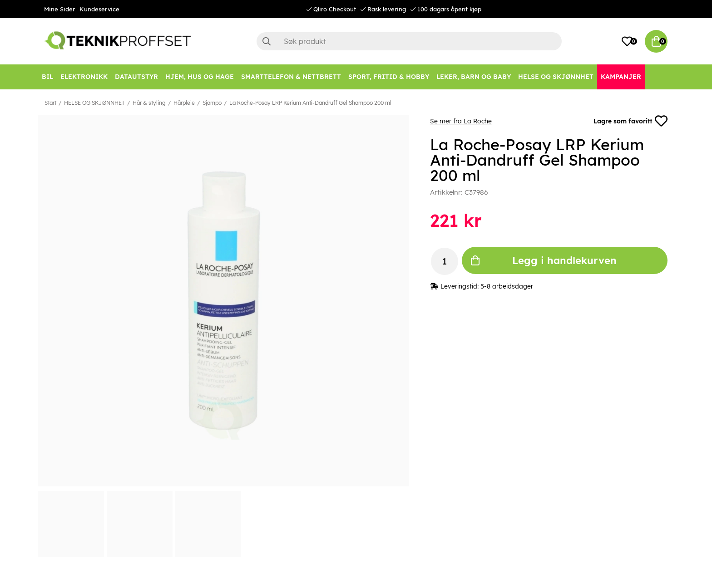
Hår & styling (149, 103)
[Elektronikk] (84, 77)
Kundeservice (99, 9)
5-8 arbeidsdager (507, 286)
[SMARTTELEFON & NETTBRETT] (291, 77)
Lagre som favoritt (630, 121)
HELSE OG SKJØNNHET (94, 103)
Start (50, 103)
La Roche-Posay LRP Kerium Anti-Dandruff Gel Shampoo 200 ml (310, 103)
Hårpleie (184, 103)
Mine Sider (59, 9)
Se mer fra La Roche (461, 121)
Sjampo (212, 103)
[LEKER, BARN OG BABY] (474, 77)
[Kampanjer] (621, 77)
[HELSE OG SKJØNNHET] (556, 77)
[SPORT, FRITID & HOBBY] (389, 77)
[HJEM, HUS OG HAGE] (200, 77)
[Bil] (47, 77)
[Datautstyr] (136, 77)
